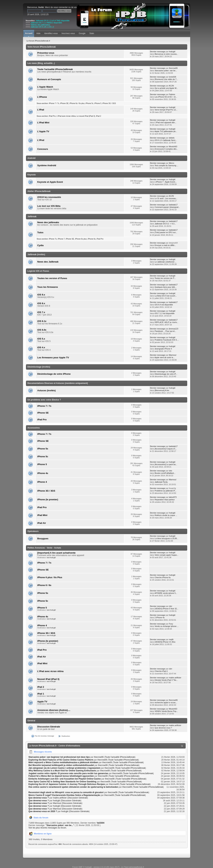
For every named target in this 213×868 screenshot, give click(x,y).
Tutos (40, 232)
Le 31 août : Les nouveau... (166, 198)
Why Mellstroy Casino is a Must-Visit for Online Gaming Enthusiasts (62, 771)
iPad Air (42, 523)
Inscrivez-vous (68, 33)
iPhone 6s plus (81, 239)
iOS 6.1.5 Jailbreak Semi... (166, 140)
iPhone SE (64, 103)
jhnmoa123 (174, 329)
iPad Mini (42, 515)
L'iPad (41, 110)
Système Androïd (47, 165)
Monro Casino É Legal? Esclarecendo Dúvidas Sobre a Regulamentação (64, 795)
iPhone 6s (92, 239)
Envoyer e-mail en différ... (165, 245)
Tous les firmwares (48, 287)
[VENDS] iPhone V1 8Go (165, 642)
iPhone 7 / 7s (54, 103)
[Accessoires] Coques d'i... (166, 449)
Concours (43, 149)
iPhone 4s (43, 473)
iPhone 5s (43, 449)
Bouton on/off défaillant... (165, 473)
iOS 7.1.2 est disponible (165, 313)
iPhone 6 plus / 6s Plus (50, 577)
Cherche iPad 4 (161, 671)
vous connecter (61, 7)
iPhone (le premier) (48, 499)
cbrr (171, 606)
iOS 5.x (41, 339)
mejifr (171, 639)
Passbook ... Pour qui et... (165, 331)
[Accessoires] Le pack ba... (166, 464)
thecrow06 (173, 68)
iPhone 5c (89, 103)
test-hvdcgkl (51, 558)
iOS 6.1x (42, 321)
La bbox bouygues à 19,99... (166, 538)
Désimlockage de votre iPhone (54, 374)
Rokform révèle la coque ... (166, 515)
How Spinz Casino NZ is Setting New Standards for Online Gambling (62, 782)
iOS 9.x (41, 295)
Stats (92, 33)
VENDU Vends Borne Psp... (166, 711)
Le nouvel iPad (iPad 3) (86, 116)
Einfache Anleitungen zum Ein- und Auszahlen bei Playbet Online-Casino (65, 779)
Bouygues (43, 539)
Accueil (29, 33)
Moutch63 (173, 146)
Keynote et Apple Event (50, 182)
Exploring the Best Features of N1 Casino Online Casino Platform (61, 760)
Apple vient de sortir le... (165, 357)
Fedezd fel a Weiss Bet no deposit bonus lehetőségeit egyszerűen (61, 776)
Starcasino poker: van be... (166, 71)
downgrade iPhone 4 (163, 349)
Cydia (40, 245)
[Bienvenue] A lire (162, 390)
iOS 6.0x (42, 330)
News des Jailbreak (48, 262)
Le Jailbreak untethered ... (166, 262)
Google (82, 33)
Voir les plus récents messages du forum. (48, 828)
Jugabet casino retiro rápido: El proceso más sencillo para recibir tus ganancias (68, 773)
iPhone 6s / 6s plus (77, 103)
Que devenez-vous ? (163, 728)
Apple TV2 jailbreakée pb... (166, 131)
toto (171, 471)
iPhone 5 (98, 103)
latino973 (173, 497)
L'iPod (41, 140)
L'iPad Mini (43, 123)
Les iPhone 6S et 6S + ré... (166, 97)
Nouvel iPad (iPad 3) (48, 679)
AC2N (171, 86)
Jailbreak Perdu (161, 482)
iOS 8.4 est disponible (164, 305)
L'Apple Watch (45, 87)
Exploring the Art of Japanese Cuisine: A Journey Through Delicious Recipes (67, 784)
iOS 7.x (41, 312)
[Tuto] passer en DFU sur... (166, 232)
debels (172, 138)
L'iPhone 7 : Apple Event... (166, 182)
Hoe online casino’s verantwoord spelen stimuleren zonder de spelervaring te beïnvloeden (73, 787)
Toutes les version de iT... (165, 278)
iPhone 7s (53, 239)
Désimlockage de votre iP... (166, 374)
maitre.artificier (175, 678)
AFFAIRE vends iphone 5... (166, 593)
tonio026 (173, 77)
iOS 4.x (41, 347)
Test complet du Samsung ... (166, 165)
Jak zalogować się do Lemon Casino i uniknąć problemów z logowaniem (65, 768)
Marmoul (173, 355)
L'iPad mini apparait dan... (166, 122)
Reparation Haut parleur (165, 500)
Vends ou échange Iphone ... (167, 626)
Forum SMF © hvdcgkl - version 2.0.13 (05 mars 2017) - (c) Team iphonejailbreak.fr (108, 867)
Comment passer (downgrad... (167, 207)
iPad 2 (98, 116)
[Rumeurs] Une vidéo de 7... (166, 79)
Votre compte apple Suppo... (166, 555)
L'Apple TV (43, 131)
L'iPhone (42, 97)
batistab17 (173, 205)
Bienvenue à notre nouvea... (166, 54)
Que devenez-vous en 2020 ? (43, 811)
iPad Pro (52, 116)
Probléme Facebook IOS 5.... (167, 340)
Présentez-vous (46, 53)
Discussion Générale (49, 727)
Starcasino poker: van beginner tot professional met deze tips (59, 757)
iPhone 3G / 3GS (109, 103)
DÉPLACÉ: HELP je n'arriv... (166, 322)
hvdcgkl (172, 52)
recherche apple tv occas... (166, 703)
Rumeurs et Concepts (49, 79)
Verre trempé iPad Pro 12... (166, 110)
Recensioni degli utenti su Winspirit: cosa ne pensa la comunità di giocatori (66, 792)
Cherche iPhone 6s (163, 577)
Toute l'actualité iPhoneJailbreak (55, 69)
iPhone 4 (42, 482)
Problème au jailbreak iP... (166, 491)
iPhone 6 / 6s (44, 585)
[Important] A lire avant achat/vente (56, 553)
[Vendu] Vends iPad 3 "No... (166, 680)
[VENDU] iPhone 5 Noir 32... (166, 609)
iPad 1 (41, 694)
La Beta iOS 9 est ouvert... (166, 296)
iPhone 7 (61, 239)
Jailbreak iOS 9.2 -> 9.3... (165, 224)
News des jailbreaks (48, 222)
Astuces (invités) (47, 390)
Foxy (171, 624)
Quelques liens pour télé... (166, 287)
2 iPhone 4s (160, 618)
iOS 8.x (41, 303)
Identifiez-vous (51, 33)
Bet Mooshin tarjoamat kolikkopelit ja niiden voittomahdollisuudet (61, 765)
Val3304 (100, 823)
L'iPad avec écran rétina (66, 116)
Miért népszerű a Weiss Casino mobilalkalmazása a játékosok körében (63, 762)
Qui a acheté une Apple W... (166, 88)
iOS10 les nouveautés (49, 197)
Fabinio (172, 94)
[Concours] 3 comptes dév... (166, 149)
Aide (38, 33)
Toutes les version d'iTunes (52, 278)
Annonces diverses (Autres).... (54, 710)
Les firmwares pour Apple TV (53, 358)
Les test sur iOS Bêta (49, 206)
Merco (172, 163)
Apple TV (42, 702)
